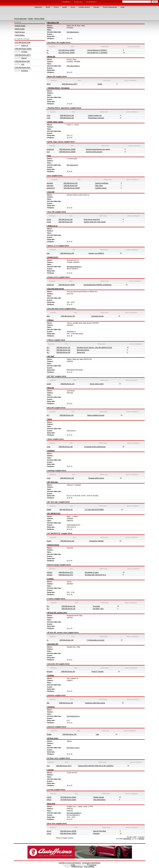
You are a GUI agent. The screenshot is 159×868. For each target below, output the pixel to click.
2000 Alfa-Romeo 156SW (67, 149)
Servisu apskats (39, 19)
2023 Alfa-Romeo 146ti (22, 61)
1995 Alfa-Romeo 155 (68, 316)
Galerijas (96, 7)
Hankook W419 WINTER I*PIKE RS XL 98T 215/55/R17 (96, 766)
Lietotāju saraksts (84, 7)
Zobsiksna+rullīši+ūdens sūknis (95, 703)
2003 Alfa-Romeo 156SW (67, 152)
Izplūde (100, 84)
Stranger (24, 58)
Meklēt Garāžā (20, 29)
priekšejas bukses (101, 188)
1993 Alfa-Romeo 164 (66, 640)
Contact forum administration (91, 863)
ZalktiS (49, 510)
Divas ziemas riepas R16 (92, 219)
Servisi (73, 7)
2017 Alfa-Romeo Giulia (23, 42)
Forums (56, 7)
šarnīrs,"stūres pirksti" (97, 384)
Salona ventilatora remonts (96, 415)
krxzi (48, 152)
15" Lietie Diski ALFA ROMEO (94, 510)
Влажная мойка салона (96, 478)
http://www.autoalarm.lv (74, 267)
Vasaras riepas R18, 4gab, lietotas (95, 222)
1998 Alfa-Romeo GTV (66, 572)
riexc (23, 64)
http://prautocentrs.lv (73, 716)
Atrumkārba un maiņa (92, 572)
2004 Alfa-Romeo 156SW (68, 831)
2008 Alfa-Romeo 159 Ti (64, 766)
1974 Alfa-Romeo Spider (68, 797)
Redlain (49, 734)
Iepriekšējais (127, 839)
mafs (97, 734)
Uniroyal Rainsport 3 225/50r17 (97, 50)
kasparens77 (51, 188)
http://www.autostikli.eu (74, 813)
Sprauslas (96, 834)
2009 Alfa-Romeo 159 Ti (23, 55)
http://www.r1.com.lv (73, 748)
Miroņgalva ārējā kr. (83, 350)
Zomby (49, 384)
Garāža (65, 7)
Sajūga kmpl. (81, 352)
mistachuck (50, 149)
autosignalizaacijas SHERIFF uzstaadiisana (98, 285)
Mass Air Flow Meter (100, 831)
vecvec (49, 831)
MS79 (49, 84)
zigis (48, 253)
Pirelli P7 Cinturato (98, 672)
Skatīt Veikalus (20, 35)
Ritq (48, 703)
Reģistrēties (38, 7)
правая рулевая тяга (95, 115)
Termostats (96, 606)
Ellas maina (99, 186)
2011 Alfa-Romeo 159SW (66, 50)
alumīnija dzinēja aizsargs (94, 152)
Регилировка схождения (96, 118)
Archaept (50, 672)
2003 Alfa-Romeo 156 (70, 183)
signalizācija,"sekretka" (97, 541)
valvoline (50, 572)
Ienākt (122, 7)
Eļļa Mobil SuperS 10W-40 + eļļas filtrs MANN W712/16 (94, 348)
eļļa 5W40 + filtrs (98, 609)
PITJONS (24, 52)
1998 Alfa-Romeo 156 (67, 253)
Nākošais (141, 839)
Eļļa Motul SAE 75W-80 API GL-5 (95, 575)
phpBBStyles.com (77, 867)
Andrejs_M (25, 45)
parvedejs (50, 183)
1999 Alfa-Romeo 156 (70, 186)
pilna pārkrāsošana (99, 800)
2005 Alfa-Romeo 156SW (23, 49)
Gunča (49, 219)
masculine (50, 186)
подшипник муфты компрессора (95, 447)
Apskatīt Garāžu (20, 26)
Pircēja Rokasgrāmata (110, 7)
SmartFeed (92, 865)
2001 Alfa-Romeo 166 (65, 219)
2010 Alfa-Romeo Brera (23, 67)
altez (48, 316)
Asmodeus (25, 71)
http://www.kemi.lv (72, 165)
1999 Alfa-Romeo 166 (67, 115)
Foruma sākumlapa (20, 19)
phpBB (73, 865)
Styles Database (89, 867)
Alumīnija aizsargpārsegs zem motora (98, 149)
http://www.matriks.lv (73, 66)
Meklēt (48, 7)
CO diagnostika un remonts (96, 640)
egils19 (49, 797)
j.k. (48, 50)
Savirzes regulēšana (102, 183)
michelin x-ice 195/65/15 (96, 253)
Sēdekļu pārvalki (99, 797)
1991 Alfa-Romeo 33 (66, 510)
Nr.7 (48, 348)
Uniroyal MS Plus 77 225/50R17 (97, 53)
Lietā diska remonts (97, 316)
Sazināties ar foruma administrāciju (70, 863)
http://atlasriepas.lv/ (73, 32)
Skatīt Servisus (20, 32)
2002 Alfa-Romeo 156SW (72, 188)
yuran (49, 115)
